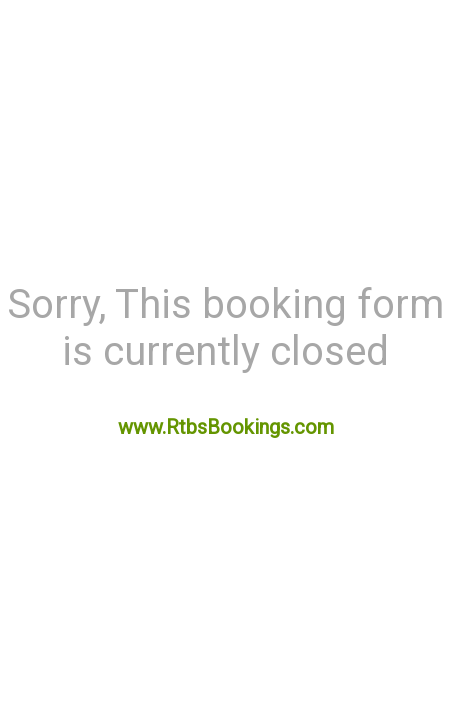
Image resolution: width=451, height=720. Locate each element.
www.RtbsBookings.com (226, 427)
